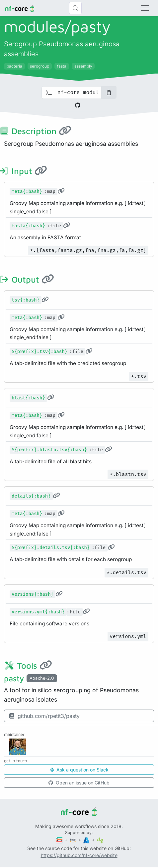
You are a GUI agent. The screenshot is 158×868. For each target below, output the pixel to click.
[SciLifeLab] (100, 840)
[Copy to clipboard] (109, 93)
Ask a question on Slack (79, 770)
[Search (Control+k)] (75, 8)
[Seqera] (60, 840)
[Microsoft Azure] (87, 840)
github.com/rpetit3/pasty (44, 716)
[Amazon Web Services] (73, 840)
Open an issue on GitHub (79, 783)
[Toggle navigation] (145, 8)
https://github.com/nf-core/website (79, 855)
